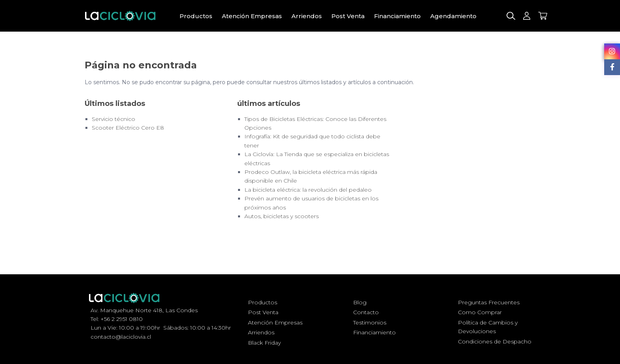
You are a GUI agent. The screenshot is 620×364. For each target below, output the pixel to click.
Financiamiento (397, 16)
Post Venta (348, 16)
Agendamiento (453, 16)
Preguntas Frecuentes (489, 302)
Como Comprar (480, 312)
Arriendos (307, 16)
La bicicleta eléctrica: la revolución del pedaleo (308, 190)
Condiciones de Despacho (495, 341)
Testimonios (370, 323)
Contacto (366, 312)
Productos (196, 16)
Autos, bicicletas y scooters (282, 216)
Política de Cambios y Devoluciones (488, 327)
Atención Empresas (252, 16)
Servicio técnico (113, 119)
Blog (360, 302)
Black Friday (264, 343)
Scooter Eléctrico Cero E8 (128, 128)
